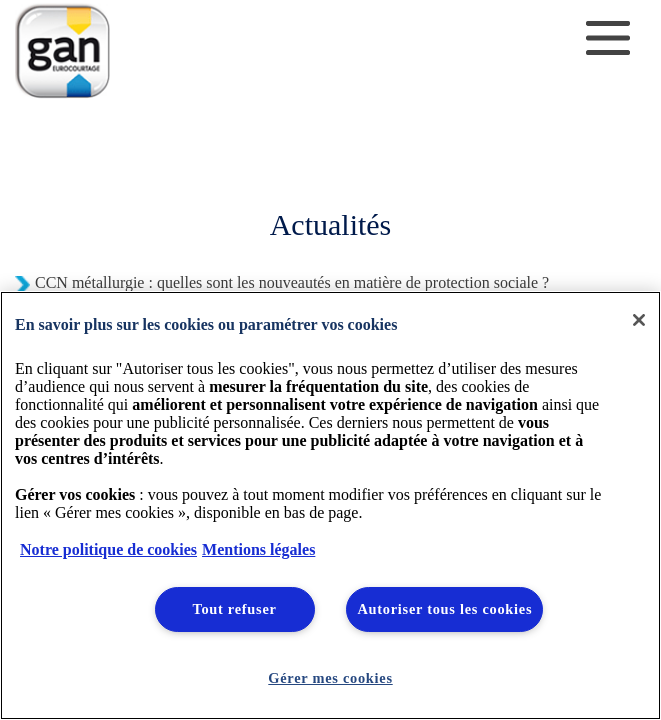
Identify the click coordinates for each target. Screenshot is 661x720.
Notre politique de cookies (108, 549)
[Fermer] (639, 320)
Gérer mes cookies (330, 678)
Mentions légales (258, 549)
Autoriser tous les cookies (444, 609)
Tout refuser (234, 609)
